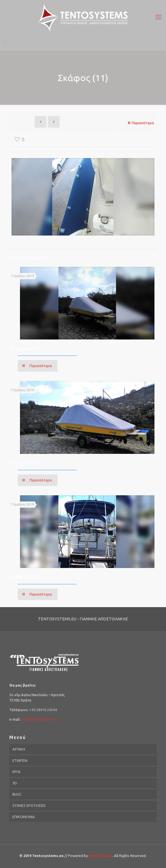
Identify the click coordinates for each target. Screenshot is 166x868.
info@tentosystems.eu (40, 719)
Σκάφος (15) (25, 348)
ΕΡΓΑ (16, 772)
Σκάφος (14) (25, 463)
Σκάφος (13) (25, 577)
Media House (100, 856)
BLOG (17, 794)
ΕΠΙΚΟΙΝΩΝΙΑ (24, 817)
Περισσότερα (140, 123)
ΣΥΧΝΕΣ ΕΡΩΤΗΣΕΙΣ (29, 805)
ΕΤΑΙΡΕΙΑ (20, 760)
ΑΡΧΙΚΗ (19, 749)
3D (15, 783)
